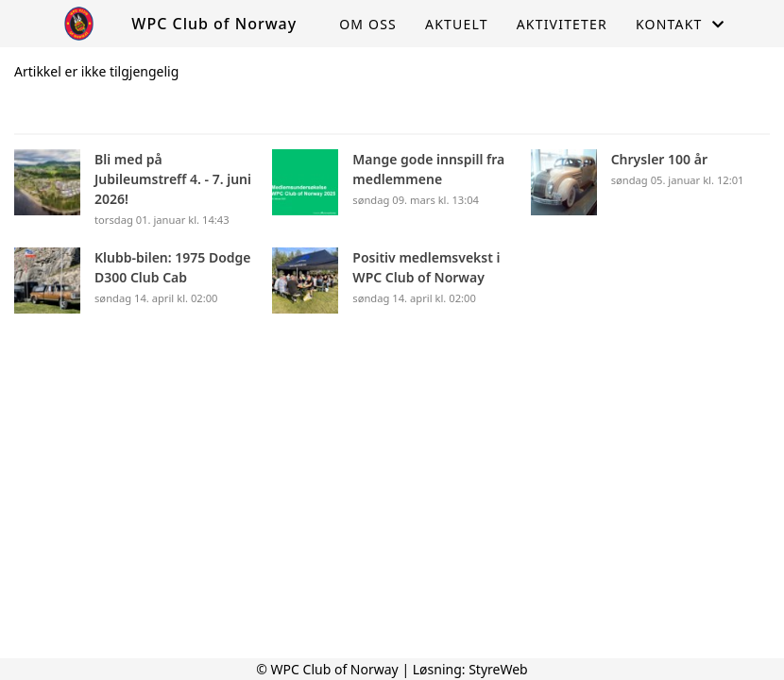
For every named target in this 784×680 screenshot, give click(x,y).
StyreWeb (498, 669)
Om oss (368, 24)
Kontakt (680, 24)
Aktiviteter (562, 24)
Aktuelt (457, 24)
